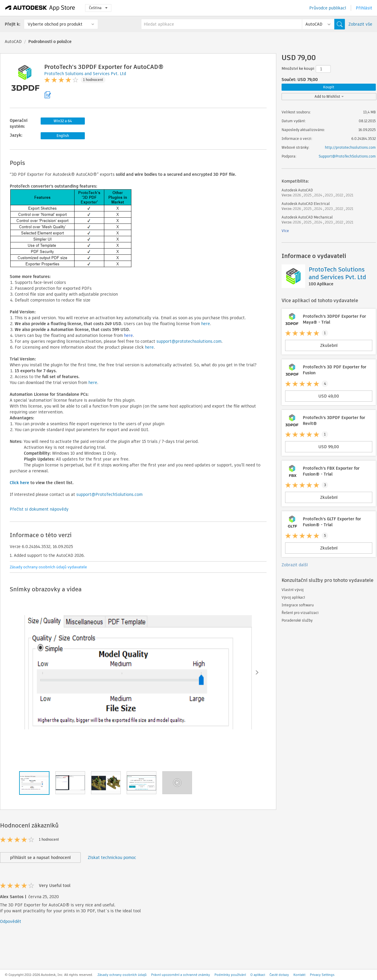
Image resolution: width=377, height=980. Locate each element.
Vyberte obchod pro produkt (55, 24)
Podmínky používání (230, 975)
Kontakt (299, 975)
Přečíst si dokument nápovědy (39, 509)
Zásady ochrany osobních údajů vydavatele (48, 567)
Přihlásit (364, 8)
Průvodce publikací (328, 8)
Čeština (98, 8)
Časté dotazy (279, 975)
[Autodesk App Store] (40, 8)
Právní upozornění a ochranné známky (181, 975)
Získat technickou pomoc (112, 857)
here (206, 324)
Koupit (329, 87)
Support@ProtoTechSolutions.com (347, 156)
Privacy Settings (322, 975)
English (63, 136)
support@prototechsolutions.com (189, 341)
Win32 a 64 (63, 121)
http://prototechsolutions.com (350, 147)
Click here (19, 483)
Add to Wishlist (329, 96)
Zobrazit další (295, 565)
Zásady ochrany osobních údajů (122, 975)
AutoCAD (13, 42)
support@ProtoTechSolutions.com (109, 494)
